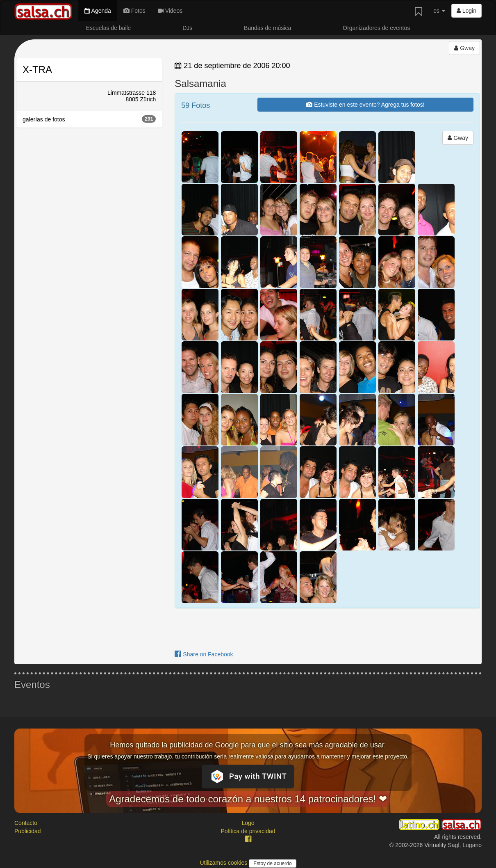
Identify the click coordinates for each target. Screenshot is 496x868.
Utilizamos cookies (224, 863)
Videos (170, 11)
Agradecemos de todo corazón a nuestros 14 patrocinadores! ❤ (248, 799)
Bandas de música (267, 28)
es (439, 11)
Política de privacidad (248, 831)
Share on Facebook (204, 654)
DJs (187, 28)
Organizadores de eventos (376, 28)
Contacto (26, 823)
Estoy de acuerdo (272, 863)
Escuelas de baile (109, 28)
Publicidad (28, 831)
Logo (248, 823)
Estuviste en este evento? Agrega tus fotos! (365, 105)
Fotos (134, 11)
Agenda (98, 11)
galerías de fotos (89, 119)
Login (466, 11)
